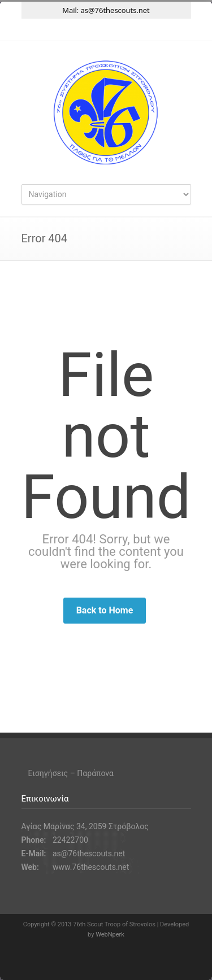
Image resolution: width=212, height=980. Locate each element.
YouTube (129, 30)
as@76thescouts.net (115, 10)
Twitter (61, 30)
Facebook (84, 30)
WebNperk (110, 935)
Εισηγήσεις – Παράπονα (71, 773)
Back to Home (105, 610)
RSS (152, 30)
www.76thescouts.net (91, 867)
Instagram (106, 30)
